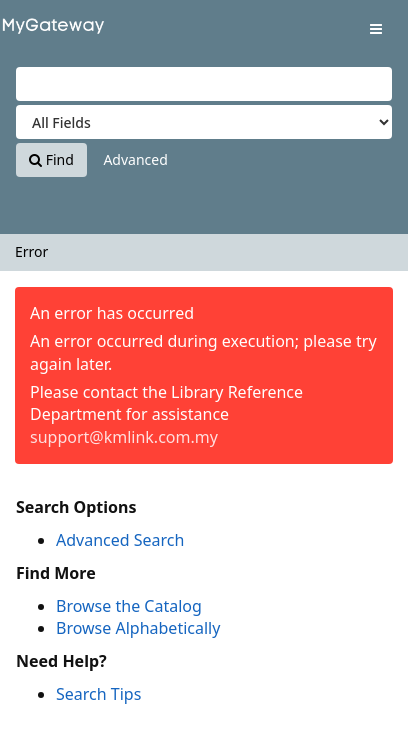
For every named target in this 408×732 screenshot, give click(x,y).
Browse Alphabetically (138, 628)
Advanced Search (120, 540)
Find (51, 159)
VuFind (49, 30)
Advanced (135, 159)
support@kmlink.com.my (124, 437)
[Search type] (204, 122)
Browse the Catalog (129, 606)
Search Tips (98, 694)
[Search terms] (204, 84)
